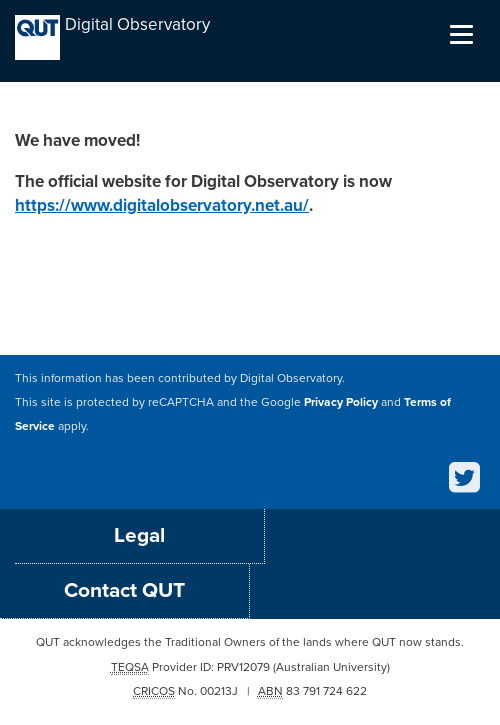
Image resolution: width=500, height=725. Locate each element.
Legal (139, 535)
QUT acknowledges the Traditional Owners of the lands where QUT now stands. (250, 642)
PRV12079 (243, 667)
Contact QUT (124, 590)
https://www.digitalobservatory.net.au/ (162, 205)
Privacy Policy (341, 402)
